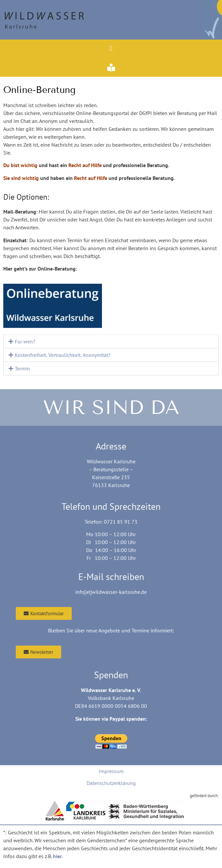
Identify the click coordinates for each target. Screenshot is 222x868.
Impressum (111, 771)
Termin (22, 368)
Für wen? (25, 341)
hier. (58, 856)
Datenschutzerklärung (111, 783)
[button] (111, 48)
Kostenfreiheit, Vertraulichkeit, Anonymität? (63, 355)
